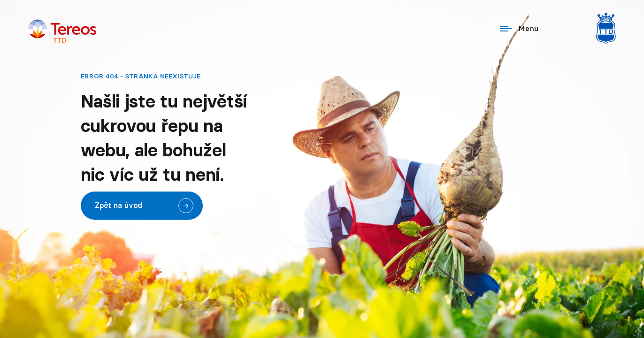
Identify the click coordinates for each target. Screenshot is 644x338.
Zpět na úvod (119, 206)
